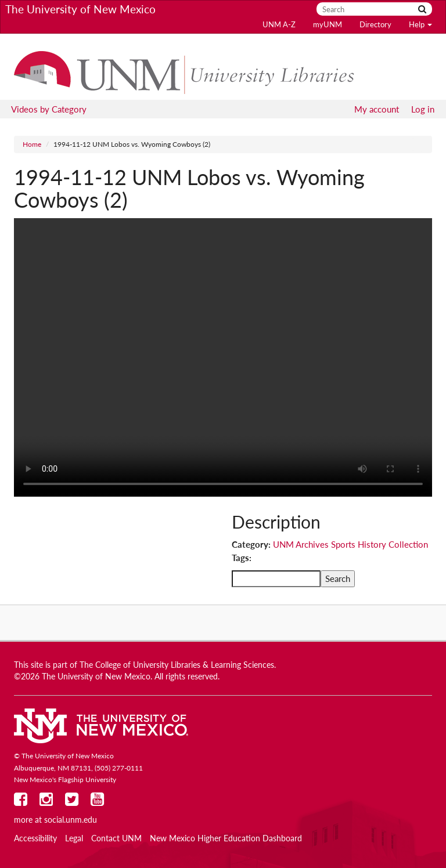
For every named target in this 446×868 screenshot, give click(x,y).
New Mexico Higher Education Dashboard (226, 838)
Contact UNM (116, 838)
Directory (375, 24)
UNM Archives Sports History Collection (350, 544)
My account (377, 109)
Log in (423, 109)
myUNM (328, 24)
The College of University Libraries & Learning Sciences (177, 665)
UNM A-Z (279, 24)
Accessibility (35, 838)
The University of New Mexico (80, 9)
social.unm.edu (71, 820)
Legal (74, 838)
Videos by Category (49, 109)
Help (420, 24)
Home (32, 144)
